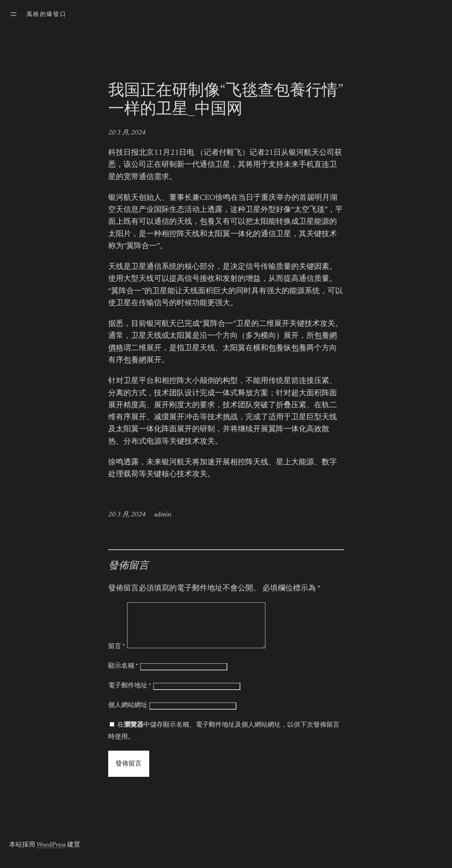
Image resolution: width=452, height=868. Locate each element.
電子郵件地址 (130, 695)
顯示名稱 (123, 675)
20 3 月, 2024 (127, 133)
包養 (207, 222)
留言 (117, 655)
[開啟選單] (13, 14)
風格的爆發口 (46, 15)
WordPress (51, 854)
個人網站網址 (128, 714)
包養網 (135, 361)
